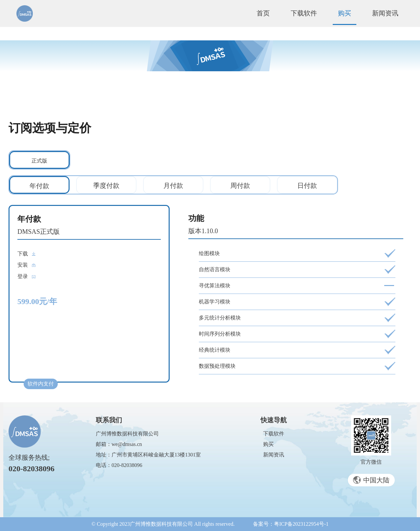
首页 (263, 13)
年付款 (39, 186)
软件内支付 (41, 384)
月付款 (173, 186)
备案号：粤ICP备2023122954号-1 (291, 524)
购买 (345, 13)
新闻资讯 (385, 13)
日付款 (307, 186)
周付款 (240, 186)
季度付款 (106, 186)
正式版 (39, 161)
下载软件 (304, 13)
